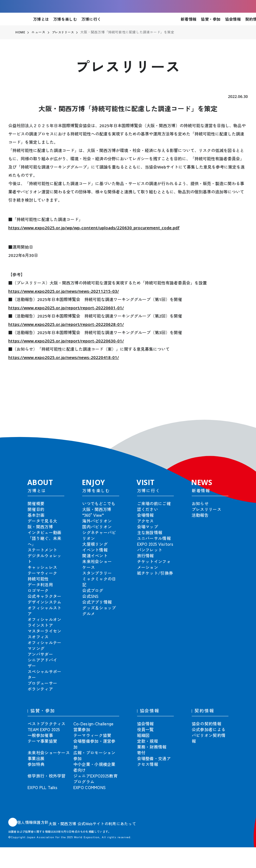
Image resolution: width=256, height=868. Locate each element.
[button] (239, 422)
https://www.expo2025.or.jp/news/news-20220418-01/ (64, 357)
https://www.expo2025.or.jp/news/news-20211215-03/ (64, 291)
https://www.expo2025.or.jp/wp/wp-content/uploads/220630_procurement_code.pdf (94, 228)
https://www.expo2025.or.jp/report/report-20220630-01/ (66, 341)
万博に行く (91, 19)
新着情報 (189, 19)
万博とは (41, 19)
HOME (20, 32)
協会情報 (233, 19)
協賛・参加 (211, 19)
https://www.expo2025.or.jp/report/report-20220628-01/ (66, 324)
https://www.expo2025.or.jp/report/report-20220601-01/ (66, 308)
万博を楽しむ (65, 19)
